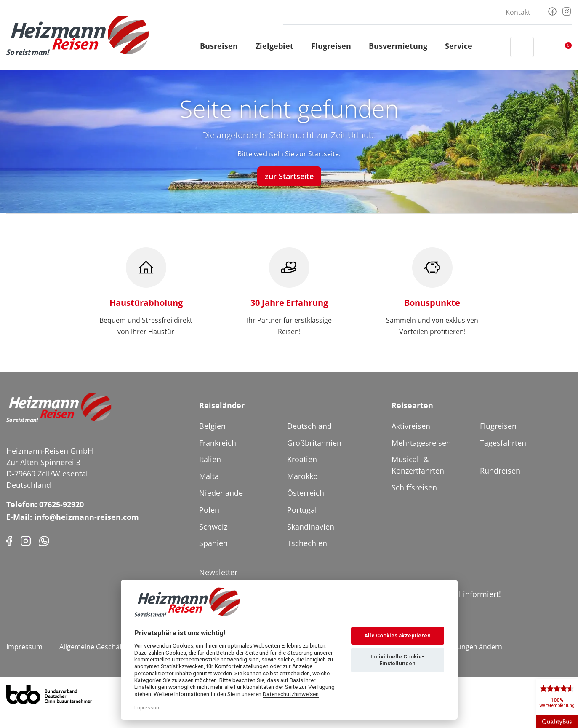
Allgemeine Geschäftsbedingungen (115, 647)
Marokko (302, 476)
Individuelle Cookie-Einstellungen (397, 660)
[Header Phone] (496, 47)
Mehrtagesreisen (421, 443)
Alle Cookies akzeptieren (397, 636)
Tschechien (307, 543)
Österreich (306, 493)
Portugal (302, 510)
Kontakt (518, 12)
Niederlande (221, 493)
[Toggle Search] (522, 47)
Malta (209, 476)
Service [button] (462, 46)
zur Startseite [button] (289, 176)
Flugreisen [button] (335, 46)
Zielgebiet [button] (278, 46)
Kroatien (302, 459)
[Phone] (44, 540)
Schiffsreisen (414, 487)
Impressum (24, 647)
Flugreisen (498, 426)
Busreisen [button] (223, 46)
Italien (210, 459)
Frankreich (218, 443)
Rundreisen (500, 471)
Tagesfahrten (503, 443)
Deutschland (309, 426)
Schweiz (213, 527)
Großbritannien (314, 443)
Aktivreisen (411, 426)
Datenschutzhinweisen (291, 694)
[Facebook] (552, 11)
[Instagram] (567, 11)
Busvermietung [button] (402, 46)
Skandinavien (311, 527)
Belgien (212, 426)
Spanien (213, 543)
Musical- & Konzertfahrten (418, 465)
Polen (209, 510)
